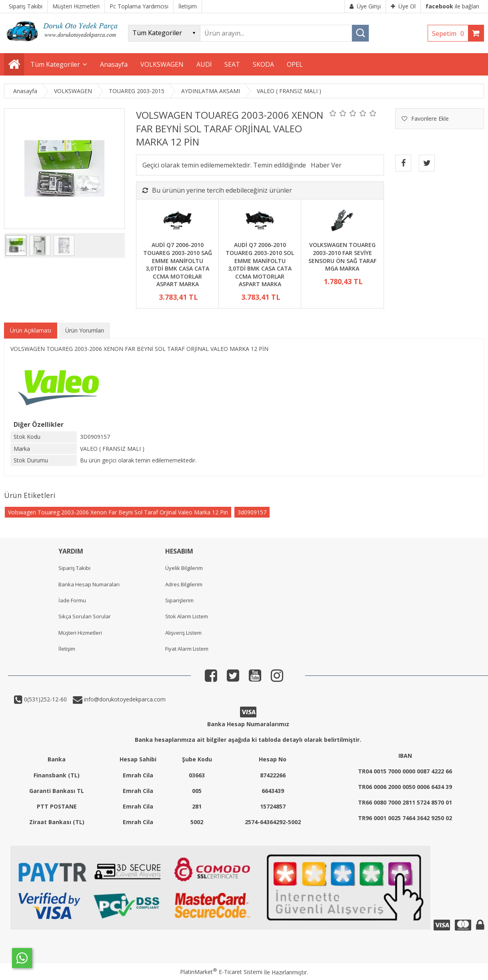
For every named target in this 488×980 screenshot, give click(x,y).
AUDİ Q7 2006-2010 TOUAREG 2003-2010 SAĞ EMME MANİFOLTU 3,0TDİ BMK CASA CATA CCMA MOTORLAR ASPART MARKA (178, 264)
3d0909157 (252, 512)
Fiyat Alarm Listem (187, 649)
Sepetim (450, 34)
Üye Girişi (365, 6)
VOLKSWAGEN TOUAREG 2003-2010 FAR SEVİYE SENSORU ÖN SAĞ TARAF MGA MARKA (342, 257)
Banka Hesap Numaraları (89, 584)
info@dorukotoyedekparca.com (124, 699)
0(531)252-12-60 (45, 699)
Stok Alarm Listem (187, 616)
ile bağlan (452, 6)
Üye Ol (403, 6)
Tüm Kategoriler (55, 64)
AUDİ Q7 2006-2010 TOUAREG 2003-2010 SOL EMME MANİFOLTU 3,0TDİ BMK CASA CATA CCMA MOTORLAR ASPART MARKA (260, 264)
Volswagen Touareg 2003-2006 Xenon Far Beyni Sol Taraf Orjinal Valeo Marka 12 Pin (118, 512)
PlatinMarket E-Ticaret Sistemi (221, 972)
